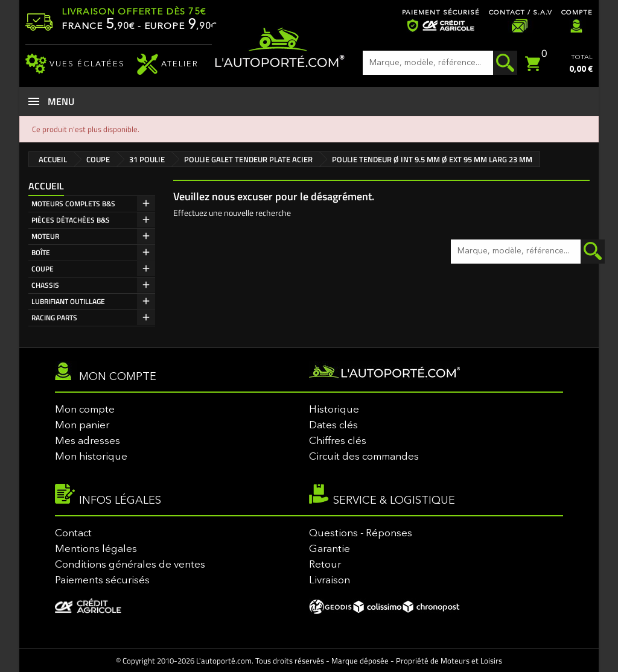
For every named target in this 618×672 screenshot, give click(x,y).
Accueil (46, 186)
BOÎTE (41, 252)
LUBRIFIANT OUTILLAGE (68, 301)
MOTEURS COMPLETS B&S (73, 204)
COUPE (43, 269)
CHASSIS (45, 285)
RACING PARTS (54, 318)
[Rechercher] (440, 63)
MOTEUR (45, 236)
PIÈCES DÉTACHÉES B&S (71, 220)
